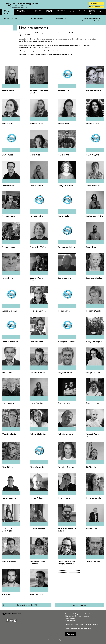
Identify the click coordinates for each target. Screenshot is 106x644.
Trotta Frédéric (93, 561)
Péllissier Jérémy (66, 434)
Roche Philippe (37, 498)
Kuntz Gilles (7, 372)
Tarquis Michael (9, 561)
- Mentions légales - (58, 640)
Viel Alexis (7, 594)
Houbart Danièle (93, 311)
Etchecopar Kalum (66, 247)
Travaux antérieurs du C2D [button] (95, 12)
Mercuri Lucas (93, 403)
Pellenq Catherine (38, 434)
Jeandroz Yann (37, 342)
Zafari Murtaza (37, 594)
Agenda (82, 10)
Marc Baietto (8, 403)
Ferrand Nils (7, 278)
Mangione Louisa (94, 372)
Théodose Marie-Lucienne (38, 563)
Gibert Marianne (9, 311)
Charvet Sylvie (93, 155)
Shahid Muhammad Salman (67, 530)
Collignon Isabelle (66, 185)
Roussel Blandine (37, 529)
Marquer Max (64, 403)
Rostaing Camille (94, 498)
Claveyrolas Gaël (9, 185)
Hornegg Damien (38, 311)
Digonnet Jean (9, 247)
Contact (70, 634)
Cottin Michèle (93, 185)
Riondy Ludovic (9, 498)
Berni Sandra (8, 123)
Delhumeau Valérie (95, 216)
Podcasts (61, 10)
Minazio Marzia (9, 434)
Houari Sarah (64, 311)
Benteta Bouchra (94, 91)
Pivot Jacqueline (37, 467)
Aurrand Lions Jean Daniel (39, 92)
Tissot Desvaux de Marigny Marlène (66, 563)
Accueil (4, 17)
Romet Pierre (64, 498)
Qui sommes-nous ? (14, 17)
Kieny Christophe (94, 342)
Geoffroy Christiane (95, 278)
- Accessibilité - (46, 640)
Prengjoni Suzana (66, 467)
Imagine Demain (49, 11)
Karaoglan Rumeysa (67, 342)
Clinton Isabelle (37, 185)
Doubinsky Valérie (38, 247)
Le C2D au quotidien (37, 11)
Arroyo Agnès (8, 91)
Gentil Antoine (65, 278)
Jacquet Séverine (10, 342)
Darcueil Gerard (9, 216)
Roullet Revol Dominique (8, 530)
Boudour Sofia (92, 123)
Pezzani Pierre (92, 434)
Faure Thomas (93, 247)
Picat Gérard (8, 467)
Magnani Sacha (65, 372)
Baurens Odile (64, 91)
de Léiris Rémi (37, 216)
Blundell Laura (36, 123)
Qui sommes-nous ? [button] (7, 12)
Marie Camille (36, 403)
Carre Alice (35, 155)
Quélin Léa (91, 467)
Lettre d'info (72, 11)
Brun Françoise (9, 155)
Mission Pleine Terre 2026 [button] (22, 11)
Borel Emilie (63, 123)
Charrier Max (64, 155)
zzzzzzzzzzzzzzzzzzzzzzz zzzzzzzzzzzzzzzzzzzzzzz (69, 571)
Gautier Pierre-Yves (37, 279)
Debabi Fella (64, 216)
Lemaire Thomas (37, 372)
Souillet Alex (92, 529)
